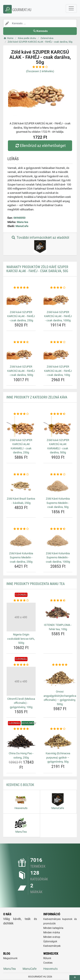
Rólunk (47, 958)
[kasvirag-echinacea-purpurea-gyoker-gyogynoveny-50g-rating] (58, 729)
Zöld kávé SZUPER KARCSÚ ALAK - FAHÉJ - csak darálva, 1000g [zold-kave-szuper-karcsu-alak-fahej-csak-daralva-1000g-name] (58, 316)
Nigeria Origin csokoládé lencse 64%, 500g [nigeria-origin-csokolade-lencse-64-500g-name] (21, 639)
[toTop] (75, 978)
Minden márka (52, 933)
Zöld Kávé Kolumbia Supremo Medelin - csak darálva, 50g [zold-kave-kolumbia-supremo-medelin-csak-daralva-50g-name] (58, 503)
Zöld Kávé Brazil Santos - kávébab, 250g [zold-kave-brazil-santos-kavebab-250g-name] (21, 501)
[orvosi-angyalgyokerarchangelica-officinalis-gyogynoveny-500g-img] (60, 678)
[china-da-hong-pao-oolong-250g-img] (21, 741)
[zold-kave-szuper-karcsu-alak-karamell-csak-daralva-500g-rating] (58, 414)
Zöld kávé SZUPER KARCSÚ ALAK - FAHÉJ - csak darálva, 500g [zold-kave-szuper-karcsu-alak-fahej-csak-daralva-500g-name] (21, 371)
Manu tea (23, 222)
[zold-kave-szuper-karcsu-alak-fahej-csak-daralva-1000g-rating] (58, 288)
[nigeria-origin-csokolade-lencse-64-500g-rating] (21, 601)
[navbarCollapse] (71, 9)
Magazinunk (10, 958)
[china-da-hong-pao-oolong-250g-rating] (21, 729)
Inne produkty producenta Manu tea (36, 584)
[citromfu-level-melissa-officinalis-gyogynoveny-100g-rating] (21, 665)
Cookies (48, 963)
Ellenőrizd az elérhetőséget (40, 146)
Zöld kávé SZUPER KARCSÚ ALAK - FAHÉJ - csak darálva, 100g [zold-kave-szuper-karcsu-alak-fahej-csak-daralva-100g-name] (58, 371)
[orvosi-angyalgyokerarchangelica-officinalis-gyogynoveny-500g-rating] (60, 665)
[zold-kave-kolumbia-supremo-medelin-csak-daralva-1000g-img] (58, 540)
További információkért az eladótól (40, 244)
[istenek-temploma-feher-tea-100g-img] (58, 612)
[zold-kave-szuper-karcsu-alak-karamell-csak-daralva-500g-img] (58, 426)
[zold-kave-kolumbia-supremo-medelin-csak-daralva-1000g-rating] (58, 529)
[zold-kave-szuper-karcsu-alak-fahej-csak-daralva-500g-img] (21, 354)
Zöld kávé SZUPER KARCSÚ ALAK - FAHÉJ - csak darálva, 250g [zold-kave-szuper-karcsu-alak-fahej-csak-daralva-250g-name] (21, 316)
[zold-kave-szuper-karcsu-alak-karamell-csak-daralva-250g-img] (21, 426)
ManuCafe (22, 226)
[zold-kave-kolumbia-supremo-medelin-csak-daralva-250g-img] (21, 540)
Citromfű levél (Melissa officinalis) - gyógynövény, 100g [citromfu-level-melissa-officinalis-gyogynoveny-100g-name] (21, 703)
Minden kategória (53, 928)
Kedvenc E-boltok (20, 785)
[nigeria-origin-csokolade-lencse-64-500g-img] (21, 617)
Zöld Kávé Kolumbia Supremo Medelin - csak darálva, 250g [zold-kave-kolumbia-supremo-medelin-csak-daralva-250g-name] (21, 558)
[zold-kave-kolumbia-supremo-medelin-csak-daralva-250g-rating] (21, 529)
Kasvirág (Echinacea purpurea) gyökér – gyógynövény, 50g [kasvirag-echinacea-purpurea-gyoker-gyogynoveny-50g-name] (58, 757)
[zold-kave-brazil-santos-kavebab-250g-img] (21, 486)
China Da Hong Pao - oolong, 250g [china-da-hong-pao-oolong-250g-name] (21, 755)
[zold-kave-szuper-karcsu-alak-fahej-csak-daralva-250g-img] (21, 299)
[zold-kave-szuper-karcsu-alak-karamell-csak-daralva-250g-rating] (21, 414)
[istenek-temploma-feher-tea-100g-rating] (58, 601)
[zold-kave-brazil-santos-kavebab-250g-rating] (21, 474)
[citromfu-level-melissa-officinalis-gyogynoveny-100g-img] (21, 681)
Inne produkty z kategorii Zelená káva (37, 397)
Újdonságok (50, 941)
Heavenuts (50, 969)
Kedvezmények (52, 946)
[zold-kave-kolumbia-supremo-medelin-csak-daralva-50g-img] (58, 486)
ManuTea (10, 969)
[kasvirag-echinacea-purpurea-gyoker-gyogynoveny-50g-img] (58, 741)
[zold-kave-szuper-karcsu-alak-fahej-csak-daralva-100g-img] (58, 354)
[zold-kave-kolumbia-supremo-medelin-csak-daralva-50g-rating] (58, 474)
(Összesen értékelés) (40, 71)
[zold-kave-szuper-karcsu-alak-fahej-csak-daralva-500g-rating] (21, 342)
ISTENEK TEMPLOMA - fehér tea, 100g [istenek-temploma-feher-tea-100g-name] (58, 627)
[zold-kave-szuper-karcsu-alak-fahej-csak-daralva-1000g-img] (58, 299)
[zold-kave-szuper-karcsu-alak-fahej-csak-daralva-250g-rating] (21, 288)
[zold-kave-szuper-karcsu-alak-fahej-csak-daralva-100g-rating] (58, 342)
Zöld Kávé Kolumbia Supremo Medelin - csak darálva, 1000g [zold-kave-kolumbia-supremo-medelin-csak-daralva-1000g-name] (58, 558)
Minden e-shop (52, 937)
